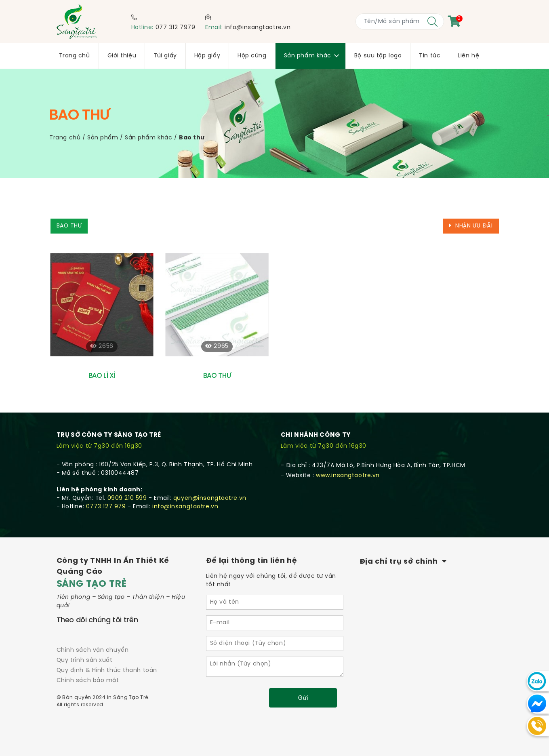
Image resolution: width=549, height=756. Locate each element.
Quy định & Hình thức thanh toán (107, 671)
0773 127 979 (106, 507)
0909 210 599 (127, 498)
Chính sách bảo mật (88, 681)
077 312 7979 (176, 28)
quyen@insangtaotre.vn (210, 498)
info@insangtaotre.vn (258, 28)
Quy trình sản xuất (85, 660)
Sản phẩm (103, 138)
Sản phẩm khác (148, 138)
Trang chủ (65, 138)
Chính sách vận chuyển (93, 650)
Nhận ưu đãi (471, 226)
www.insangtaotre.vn (348, 476)
